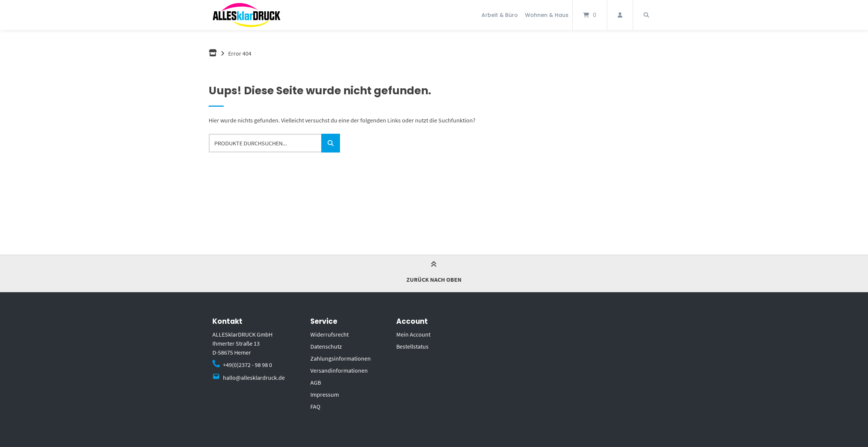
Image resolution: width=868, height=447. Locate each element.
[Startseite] (247, 15)
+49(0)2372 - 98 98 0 (247, 365)
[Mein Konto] (620, 15)
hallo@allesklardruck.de (254, 378)
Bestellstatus (412, 346)
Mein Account (413, 334)
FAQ (315, 406)
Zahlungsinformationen (341, 358)
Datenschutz (326, 346)
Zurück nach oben (434, 273)
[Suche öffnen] (646, 15)
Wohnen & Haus (547, 15)
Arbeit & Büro (500, 15)
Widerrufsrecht (329, 334)
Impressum (325, 394)
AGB (316, 382)
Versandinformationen (339, 370)
